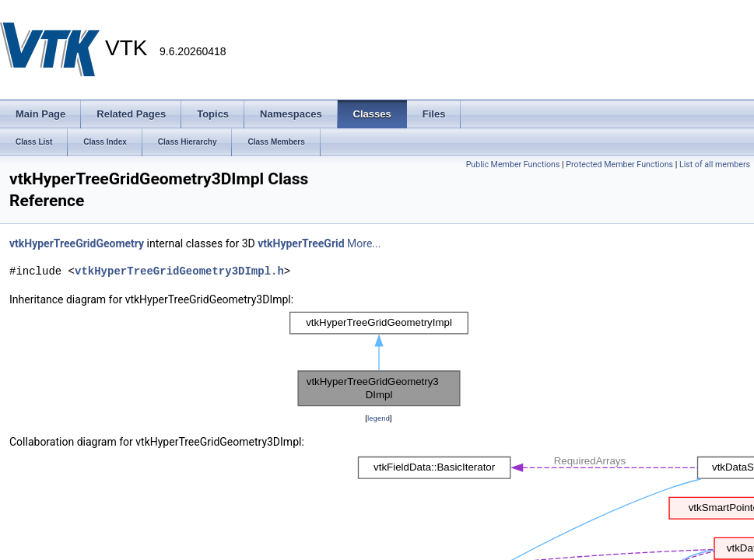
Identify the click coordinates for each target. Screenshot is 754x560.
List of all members (715, 164)
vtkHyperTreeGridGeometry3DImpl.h (179, 271)
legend (379, 418)
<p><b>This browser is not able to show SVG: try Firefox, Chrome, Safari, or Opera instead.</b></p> (379, 359)
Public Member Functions (513, 164)
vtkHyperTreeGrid (301, 243)
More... (364, 243)
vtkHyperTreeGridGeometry (77, 243)
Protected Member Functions (619, 164)
